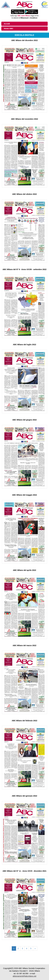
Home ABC (9, 29)
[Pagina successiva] (35, 948)
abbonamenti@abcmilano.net (24, 976)
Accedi (7, 24)
